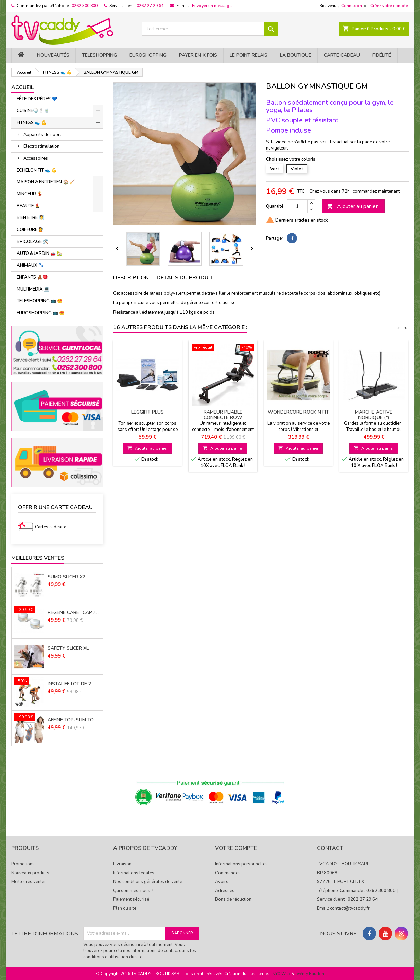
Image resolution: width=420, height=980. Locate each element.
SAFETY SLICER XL (68, 648)
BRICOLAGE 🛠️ (32, 242)
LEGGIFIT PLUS (147, 412)
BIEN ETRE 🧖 (30, 218)
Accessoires (36, 158)
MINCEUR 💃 (30, 194)
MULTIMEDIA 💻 (33, 289)
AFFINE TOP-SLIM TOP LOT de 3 (74, 720)
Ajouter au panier (352, 206)
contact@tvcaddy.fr (350, 908)
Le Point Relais (249, 55)
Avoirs (222, 882)
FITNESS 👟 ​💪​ (32, 123)
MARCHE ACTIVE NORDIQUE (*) (374, 415)
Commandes (228, 873)
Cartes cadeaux (50, 527)
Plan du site (125, 908)
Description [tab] (131, 278)
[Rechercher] (210, 29)
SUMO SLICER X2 (66, 577)
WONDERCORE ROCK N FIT (298, 412)
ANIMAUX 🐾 (30, 265)
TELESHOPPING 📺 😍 (40, 301)
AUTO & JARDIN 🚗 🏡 (39, 253)
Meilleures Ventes (38, 558)
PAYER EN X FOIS (198, 55)
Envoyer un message (212, 6)
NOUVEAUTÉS (53, 55)
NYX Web (281, 974)
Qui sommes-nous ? (133, 891)
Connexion (352, 6)
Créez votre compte (389, 6)
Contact (330, 848)
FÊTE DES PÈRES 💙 (37, 99)
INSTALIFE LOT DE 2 (69, 684)
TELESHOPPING (99, 55)
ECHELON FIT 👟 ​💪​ (37, 170)
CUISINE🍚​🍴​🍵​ (33, 111)
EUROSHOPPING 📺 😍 (41, 313)
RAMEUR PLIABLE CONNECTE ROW (223, 415)
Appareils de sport (42, 135)
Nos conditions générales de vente (148, 882)
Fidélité (382, 55)
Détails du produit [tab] (185, 278)
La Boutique (296, 55)
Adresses (225, 891)
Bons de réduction (233, 899)
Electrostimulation (41, 146)
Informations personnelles (241, 864)
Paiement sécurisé (131, 899)
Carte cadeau (342, 55)
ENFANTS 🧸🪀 (32, 277)
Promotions (23, 864)
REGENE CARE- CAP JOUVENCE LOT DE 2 (74, 613)
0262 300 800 (85, 6)
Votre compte (236, 848)
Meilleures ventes (29, 882)
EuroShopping (148, 55)
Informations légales (134, 873)
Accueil (22, 87)
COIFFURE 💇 (30, 230)
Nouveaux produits (30, 873)
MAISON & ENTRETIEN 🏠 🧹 (46, 182)
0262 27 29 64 (150, 6)
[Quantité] (297, 206)
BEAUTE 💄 (28, 206)
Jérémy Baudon (310, 974)
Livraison (122, 864)
